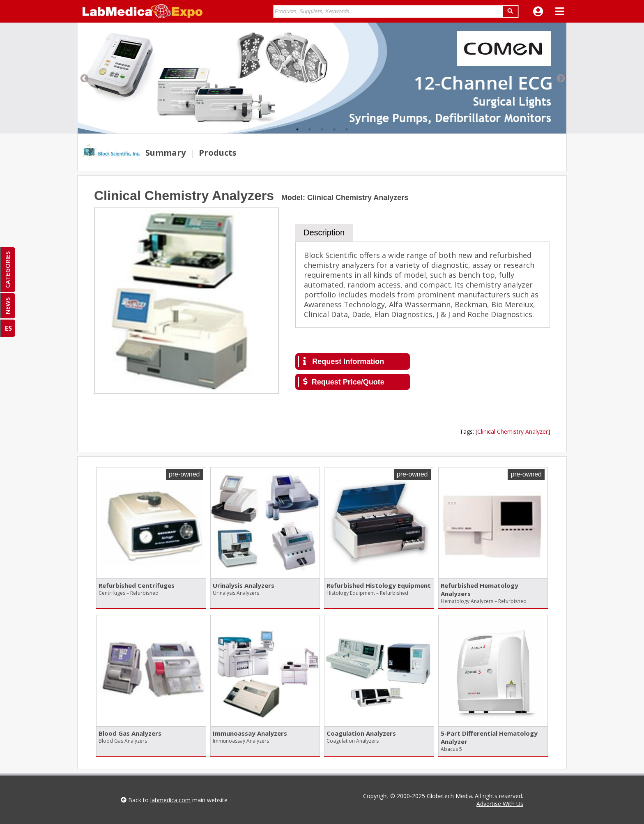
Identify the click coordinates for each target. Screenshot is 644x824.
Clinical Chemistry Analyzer (513, 432)
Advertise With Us (500, 804)
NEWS (7, 306)
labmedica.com (170, 800)
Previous (84, 78)
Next (560, 78)
